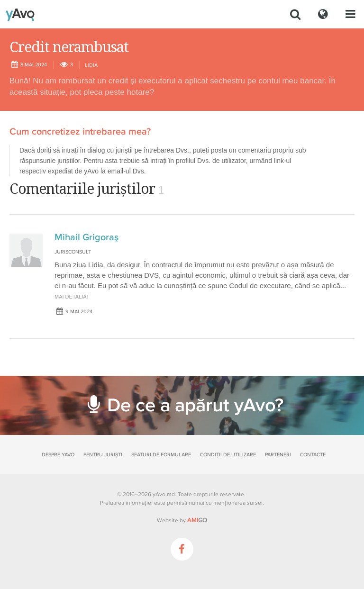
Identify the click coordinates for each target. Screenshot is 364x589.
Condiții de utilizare (228, 455)
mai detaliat (72, 297)
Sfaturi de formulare (161, 455)
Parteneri (278, 455)
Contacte (313, 455)
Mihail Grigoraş (86, 237)
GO (197, 520)
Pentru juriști (103, 455)
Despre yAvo (58, 455)
